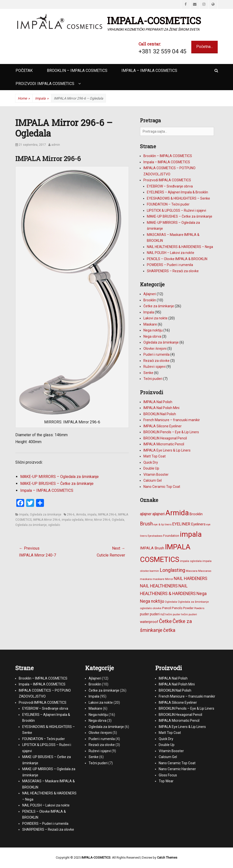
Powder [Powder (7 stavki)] (188, 608)
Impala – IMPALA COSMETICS (149, 71)
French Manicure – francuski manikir (172, 420)
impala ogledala (73, 520)
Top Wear (166, 781)
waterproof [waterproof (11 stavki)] (149, 622)
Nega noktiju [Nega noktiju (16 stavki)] (152, 601)
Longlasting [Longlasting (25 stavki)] (172, 570)
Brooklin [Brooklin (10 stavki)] (196, 514)
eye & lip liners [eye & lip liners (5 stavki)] (163, 525)
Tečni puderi (153, 379)
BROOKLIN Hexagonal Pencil (165, 438)
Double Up (151, 468)
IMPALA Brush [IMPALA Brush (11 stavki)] (152, 548)
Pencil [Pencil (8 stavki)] (167, 608)
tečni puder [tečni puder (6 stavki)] (173, 614)
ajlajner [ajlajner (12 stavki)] (146, 514)
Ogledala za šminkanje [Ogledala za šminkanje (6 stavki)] (193, 602)
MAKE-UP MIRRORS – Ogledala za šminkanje (59, 477)
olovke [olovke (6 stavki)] (157, 608)
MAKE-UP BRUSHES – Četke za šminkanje (57, 484)
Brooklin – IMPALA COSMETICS (77, 71)
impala (92, 515)
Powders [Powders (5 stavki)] (199, 608)
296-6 (71, 515)
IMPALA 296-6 (107, 515)
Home (24, 98)
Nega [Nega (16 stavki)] (202, 594)
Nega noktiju (153, 330)
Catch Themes (167, 858)
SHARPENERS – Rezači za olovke (173, 271)
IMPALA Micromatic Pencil (164, 444)
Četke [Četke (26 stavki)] (165, 621)
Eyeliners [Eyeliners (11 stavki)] (198, 524)
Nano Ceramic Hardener (177, 769)
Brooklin (150, 300)
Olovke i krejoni (155, 349)
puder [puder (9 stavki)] (145, 614)
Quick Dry (151, 462)
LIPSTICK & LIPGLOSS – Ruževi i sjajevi (176, 210)
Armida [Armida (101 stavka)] (177, 513)
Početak (24, 71)
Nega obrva (152, 336)
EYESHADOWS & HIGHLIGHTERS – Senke (178, 198)
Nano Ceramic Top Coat (162, 487)
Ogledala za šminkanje (46, 515)
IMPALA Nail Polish (158, 402)
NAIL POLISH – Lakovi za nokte (171, 253)
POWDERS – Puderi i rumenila (170, 265)
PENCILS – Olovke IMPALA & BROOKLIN (177, 259)
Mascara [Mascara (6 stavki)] (192, 571)
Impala (42, 98)
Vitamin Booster (156, 475)
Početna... (204, 47)
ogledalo (54, 525)
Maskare (150, 324)
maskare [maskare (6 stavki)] (158, 579)
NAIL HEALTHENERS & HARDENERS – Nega (180, 247)
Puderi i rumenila (156, 354)
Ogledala (118, 520)
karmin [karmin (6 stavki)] (154, 571)
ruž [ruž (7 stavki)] (163, 614)
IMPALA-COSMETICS (154, 21)
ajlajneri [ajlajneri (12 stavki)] (158, 514)
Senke (148, 373)
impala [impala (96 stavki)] (191, 534)
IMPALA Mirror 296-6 (47, 520)
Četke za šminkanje (159, 306)
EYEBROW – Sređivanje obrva (170, 186)
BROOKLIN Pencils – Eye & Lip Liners (171, 432)
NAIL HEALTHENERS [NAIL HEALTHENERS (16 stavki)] (159, 586)
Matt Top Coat (155, 456)
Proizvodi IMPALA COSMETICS (45, 84)
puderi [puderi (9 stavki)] (155, 614)
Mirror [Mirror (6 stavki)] (169, 579)
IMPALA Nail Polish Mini (161, 408)
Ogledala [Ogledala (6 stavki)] (171, 602)
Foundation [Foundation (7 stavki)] (171, 536)
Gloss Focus (168, 775)
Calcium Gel (153, 480)
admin (56, 145)
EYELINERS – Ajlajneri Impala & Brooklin (177, 192)
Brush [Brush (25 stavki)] (146, 524)
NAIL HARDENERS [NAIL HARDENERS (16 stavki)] (191, 579)
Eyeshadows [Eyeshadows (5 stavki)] (155, 536)
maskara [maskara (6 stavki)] (146, 579)
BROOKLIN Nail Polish (160, 414)
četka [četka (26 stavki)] (169, 630)
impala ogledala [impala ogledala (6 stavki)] (191, 561)
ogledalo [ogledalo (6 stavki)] (146, 608)
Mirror (89, 520)
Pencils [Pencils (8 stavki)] (177, 608)
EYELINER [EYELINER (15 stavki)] (181, 524)
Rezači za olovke (156, 361)
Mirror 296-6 (102, 520)
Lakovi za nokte (155, 318)
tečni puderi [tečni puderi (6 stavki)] (189, 614)
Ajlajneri (150, 294)
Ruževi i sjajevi (155, 367)
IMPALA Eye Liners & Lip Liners (167, 450)
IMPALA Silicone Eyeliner (163, 426)
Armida (81, 515)
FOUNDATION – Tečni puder (168, 204)
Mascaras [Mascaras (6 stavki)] (205, 571)
